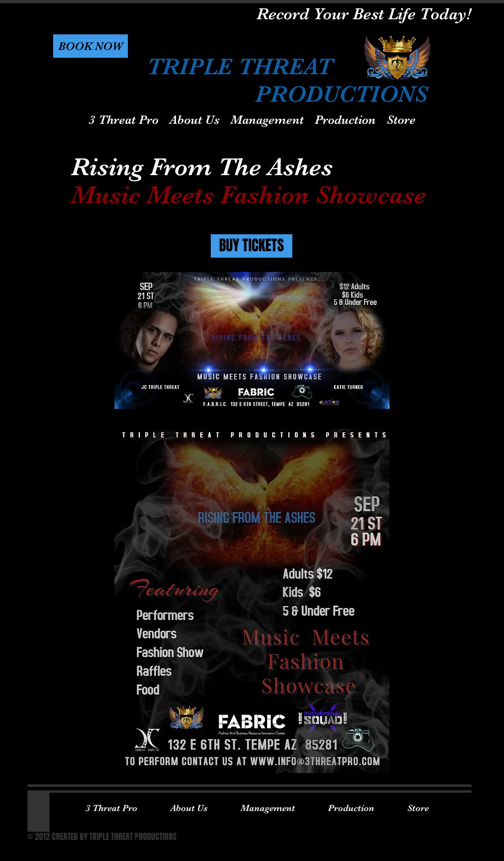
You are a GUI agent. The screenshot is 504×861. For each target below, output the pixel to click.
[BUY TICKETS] (252, 246)
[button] (90, 46)
